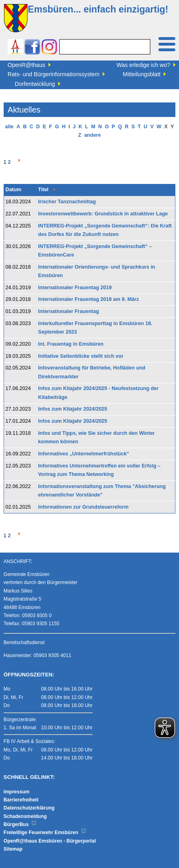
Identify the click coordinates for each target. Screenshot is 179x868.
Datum (14, 190)
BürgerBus (20, 824)
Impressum (17, 792)
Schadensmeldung (25, 816)
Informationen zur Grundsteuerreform (83, 507)
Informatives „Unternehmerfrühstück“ (83, 454)
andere (92, 135)
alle (9, 127)
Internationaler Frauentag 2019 (75, 288)
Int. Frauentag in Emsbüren (71, 344)
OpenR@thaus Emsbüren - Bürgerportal (50, 841)
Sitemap (13, 849)
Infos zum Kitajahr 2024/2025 (73, 409)
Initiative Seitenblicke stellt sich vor (81, 356)
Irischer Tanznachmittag (67, 202)
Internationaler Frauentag (68, 311)
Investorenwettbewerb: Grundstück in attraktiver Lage (103, 214)
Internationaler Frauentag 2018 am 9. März (88, 299)
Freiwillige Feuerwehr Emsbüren (45, 833)
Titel (43, 190)
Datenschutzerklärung (29, 808)
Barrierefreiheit (21, 800)
